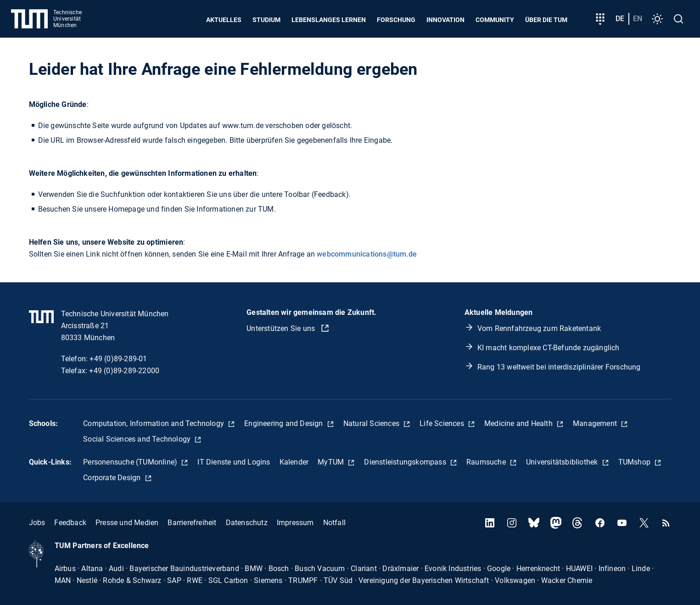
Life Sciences (443, 423)
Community (495, 20)
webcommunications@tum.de (367, 254)
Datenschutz (247, 523)
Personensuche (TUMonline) (131, 462)
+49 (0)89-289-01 (118, 359)
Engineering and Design (285, 423)
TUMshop (636, 462)
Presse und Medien (127, 523)
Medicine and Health (519, 423)
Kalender (294, 462)
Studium (266, 20)
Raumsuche (487, 462)
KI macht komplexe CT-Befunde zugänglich (549, 348)
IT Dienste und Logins (234, 462)
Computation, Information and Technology (154, 423)
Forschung (396, 20)
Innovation (445, 20)
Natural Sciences (372, 423)
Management (596, 423)
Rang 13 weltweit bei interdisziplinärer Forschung (559, 367)
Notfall (334, 523)
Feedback (70, 523)
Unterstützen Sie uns (282, 328)
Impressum (295, 523)
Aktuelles (224, 20)
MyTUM (332, 462)
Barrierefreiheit (192, 523)
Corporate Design (113, 478)
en (638, 19)
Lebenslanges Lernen (329, 20)
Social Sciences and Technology (138, 439)
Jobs (37, 523)
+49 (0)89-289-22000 (124, 371)
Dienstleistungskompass (406, 462)
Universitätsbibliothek (563, 462)
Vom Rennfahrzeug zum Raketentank (539, 328)
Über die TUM (546, 20)
